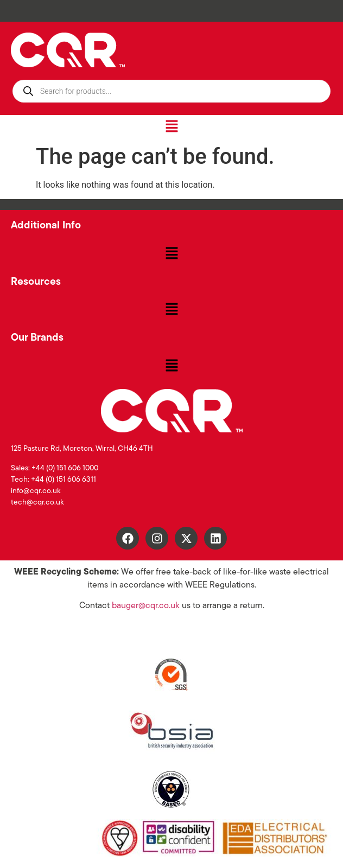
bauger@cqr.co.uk (146, 606)
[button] (171, 127)
